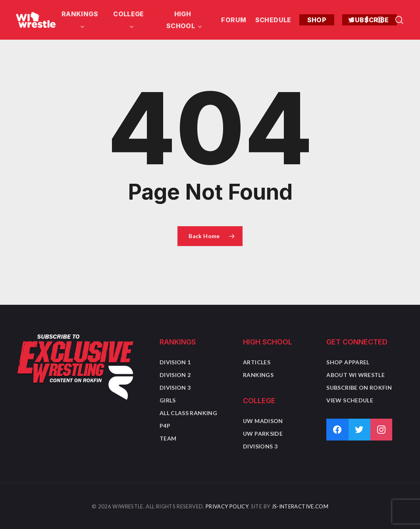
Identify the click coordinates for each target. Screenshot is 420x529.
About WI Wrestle (355, 375)
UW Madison (263, 421)
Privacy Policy (227, 506)
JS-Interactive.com (300, 506)
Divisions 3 (260, 446)
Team (168, 438)
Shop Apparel (348, 362)
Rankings (258, 375)
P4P (165, 426)
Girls (168, 400)
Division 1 (175, 362)
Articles (257, 362)
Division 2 (175, 375)
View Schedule (350, 400)
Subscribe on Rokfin (359, 388)
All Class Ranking (188, 413)
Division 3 (175, 388)
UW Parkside (263, 434)
